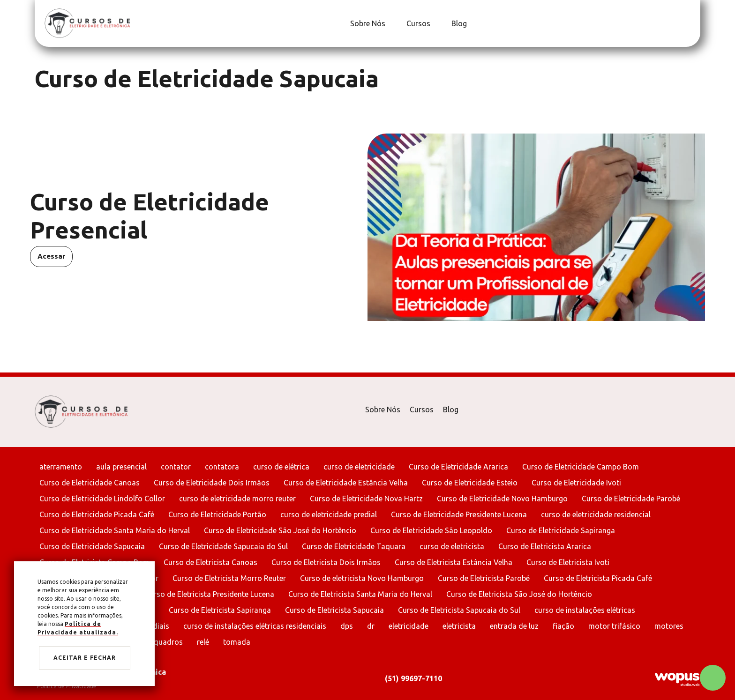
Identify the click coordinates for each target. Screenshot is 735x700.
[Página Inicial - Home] (87, 23)
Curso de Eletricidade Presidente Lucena (459, 514)
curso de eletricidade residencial (596, 514)
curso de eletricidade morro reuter (237, 499)
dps (347, 626)
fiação (563, 626)
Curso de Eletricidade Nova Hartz (366, 499)
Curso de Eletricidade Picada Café (97, 514)
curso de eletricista (452, 546)
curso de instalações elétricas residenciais (255, 626)
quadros (168, 642)
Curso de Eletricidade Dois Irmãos (212, 483)
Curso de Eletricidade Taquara (354, 546)
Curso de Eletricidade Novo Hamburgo (502, 499)
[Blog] (458, 23)
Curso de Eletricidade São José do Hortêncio (280, 530)
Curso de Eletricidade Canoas (90, 483)
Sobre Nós (383, 410)
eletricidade (409, 626)
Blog (451, 410)
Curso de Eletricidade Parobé (631, 499)
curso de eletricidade (359, 467)
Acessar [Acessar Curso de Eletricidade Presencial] (51, 256)
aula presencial (121, 467)
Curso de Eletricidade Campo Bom (581, 467)
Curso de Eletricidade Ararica (458, 467)
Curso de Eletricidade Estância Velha (346, 483)
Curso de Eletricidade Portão (217, 514)
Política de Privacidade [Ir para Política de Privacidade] (67, 686)
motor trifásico (614, 626)
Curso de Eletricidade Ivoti (576, 483)
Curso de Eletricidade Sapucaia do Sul (223, 546)
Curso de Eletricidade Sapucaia (92, 546)
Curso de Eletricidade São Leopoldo (431, 530)
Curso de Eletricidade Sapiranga (561, 530)
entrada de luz (514, 626)
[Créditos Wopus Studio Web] (677, 679)
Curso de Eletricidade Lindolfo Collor (102, 499)
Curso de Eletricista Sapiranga (220, 610)
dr (371, 626)
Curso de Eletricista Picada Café (598, 578)
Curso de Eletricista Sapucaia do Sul (459, 610)
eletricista (459, 626)
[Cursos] (417, 23)
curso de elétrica (281, 467)
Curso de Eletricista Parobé (484, 578)
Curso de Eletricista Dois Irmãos (326, 562)
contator (176, 467)
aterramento (61, 467)
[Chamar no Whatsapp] (713, 678)
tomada (237, 642)
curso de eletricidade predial (329, 514)
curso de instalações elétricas (585, 610)
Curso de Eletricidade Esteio (470, 483)
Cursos (422, 410)
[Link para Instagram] (689, 23)
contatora (222, 467)
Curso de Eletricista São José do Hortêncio (519, 594)
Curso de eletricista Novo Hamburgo (362, 578)
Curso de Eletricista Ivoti (568, 562)
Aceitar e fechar (85, 658)
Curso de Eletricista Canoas (210, 562)
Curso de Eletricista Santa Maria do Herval (360, 594)
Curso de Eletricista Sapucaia (334, 610)
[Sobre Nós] (367, 23)
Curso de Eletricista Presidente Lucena (210, 594)
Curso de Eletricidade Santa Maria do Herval (115, 530)
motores (669, 626)
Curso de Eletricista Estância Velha (454, 562)
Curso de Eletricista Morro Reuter (229, 578)
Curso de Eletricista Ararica (545, 546)
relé (203, 642)
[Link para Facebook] (684, 23)
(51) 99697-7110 (413, 678)
